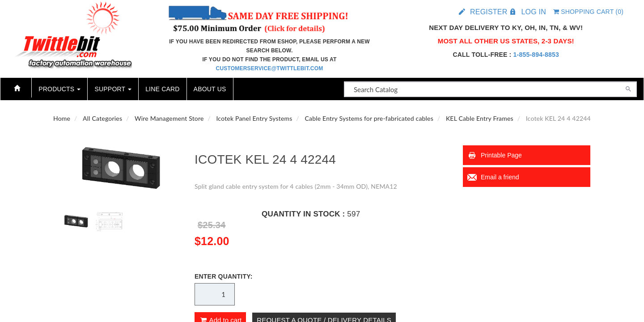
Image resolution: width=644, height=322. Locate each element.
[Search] (628, 88)
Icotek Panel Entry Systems (254, 118)
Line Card (162, 89)
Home (62, 118)
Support (113, 89)
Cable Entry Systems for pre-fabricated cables (369, 118)
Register (489, 12)
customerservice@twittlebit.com (270, 68)
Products (59, 89)
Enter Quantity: (224, 276)
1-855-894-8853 (536, 55)
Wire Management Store (169, 118)
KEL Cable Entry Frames (480, 118)
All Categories (102, 118)
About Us (210, 89)
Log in (533, 12)
